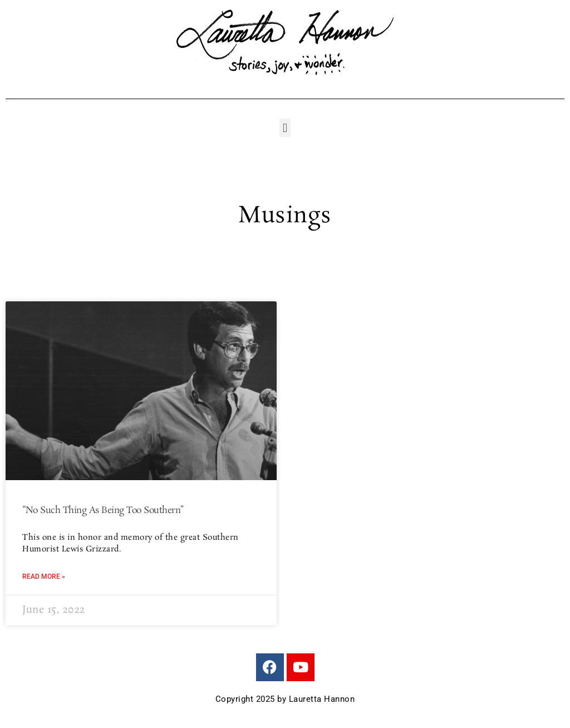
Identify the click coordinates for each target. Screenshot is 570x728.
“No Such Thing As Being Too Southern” (103, 510)
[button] (285, 128)
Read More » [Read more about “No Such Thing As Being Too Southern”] (44, 576)
